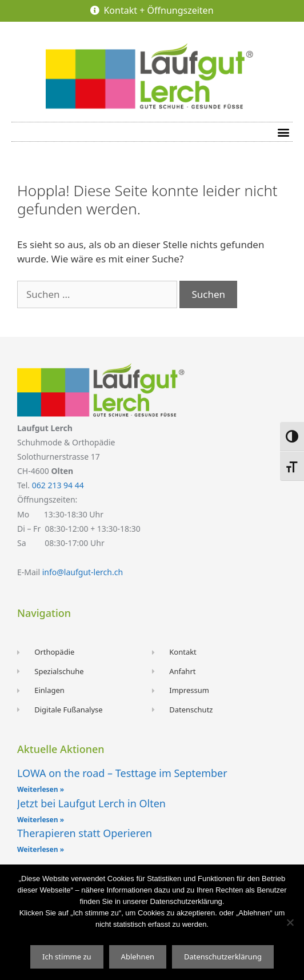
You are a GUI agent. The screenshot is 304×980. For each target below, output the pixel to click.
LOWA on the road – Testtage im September (122, 773)
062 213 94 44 (58, 485)
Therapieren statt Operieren (85, 833)
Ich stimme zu (67, 957)
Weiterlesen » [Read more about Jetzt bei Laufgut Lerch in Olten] (41, 820)
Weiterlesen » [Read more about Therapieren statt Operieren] (41, 849)
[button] (283, 132)
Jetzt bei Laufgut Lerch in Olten (91, 803)
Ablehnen (138, 957)
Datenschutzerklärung (223, 957)
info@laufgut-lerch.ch (83, 572)
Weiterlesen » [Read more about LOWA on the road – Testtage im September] (41, 789)
